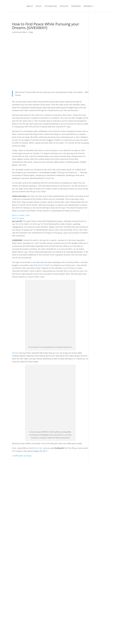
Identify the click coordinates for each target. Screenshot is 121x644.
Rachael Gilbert (21, 32)
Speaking (76, 6)
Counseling (51, 6)
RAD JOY (42, 265)
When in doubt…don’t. (21, 215)
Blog (31, 32)
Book (39, 6)
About (30, 6)
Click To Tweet (18, 218)
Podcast (64, 6)
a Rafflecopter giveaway (22, 456)
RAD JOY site (38, 448)
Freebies (88, 6)
